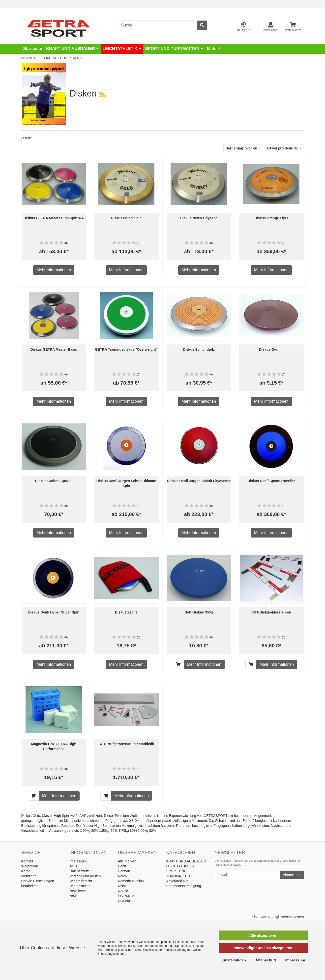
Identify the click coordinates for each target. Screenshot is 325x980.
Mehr (214, 49)
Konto (26, 871)
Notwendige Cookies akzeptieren (263, 948)
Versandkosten (292, 917)
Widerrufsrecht (81, 881)
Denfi (122, 866)
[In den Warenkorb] (178, 664)
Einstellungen (234, 960)
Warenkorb (30, 866)
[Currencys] (257, 27)
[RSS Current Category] (102, 94)
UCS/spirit (126, 901)
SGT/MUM (126, 896)
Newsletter (78, 891)
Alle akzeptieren (263, 935)
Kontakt (27, 861)
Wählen (242, 148)
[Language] (243, 27)
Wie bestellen (80, 886)
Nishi (122, 886)
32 (282, 148)
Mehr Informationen (54, 270)
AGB (73, 866)
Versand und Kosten (85, 876)
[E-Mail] (247, 875)
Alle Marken (127, 861)
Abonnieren (292, 875)
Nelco (122, 876)
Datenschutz (79, 871)
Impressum (78, 861)
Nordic (123, 891)
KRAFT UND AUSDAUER (72, 49)
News (74, 896)
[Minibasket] (293, 27)
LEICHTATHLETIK (122, 49)
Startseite (33, 49)
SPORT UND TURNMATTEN (174, 49)
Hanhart (124, 871)
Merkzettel (29, 876)
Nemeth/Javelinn (131, 881)
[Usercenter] (271, 27)
